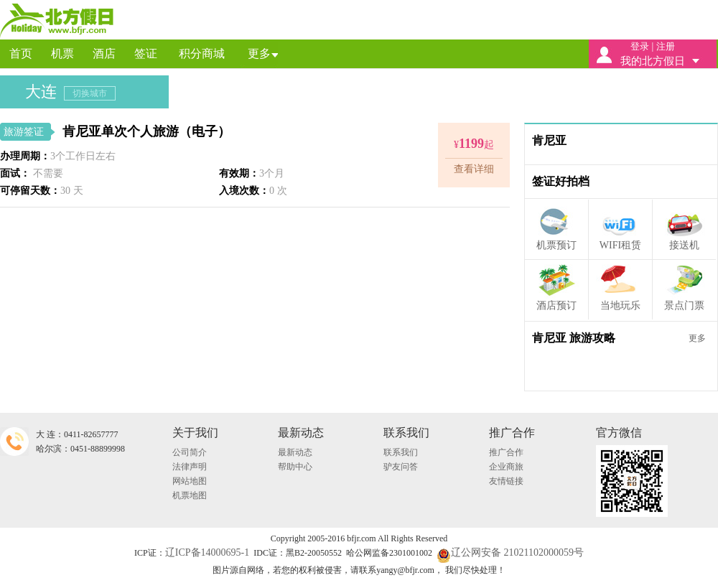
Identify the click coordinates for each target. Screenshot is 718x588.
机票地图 (190, 495)
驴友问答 (401, 467)
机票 (62, 53)
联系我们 (401, 452)
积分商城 (202, 53)
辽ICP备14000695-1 (207, 552)
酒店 (104, 53)
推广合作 (506, 452)
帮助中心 (295, 467)
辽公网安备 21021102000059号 (510, 552)
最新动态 (295, 452)
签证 (146, 53)
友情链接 (506, 481)
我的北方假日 (653, 61)
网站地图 (190, 481)
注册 (666, 46)
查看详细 (474, 169)
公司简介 (190, 452)
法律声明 (190, 467)
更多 (259, 53)
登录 (640, 46)
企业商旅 (506, 467)
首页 (21, 53)
